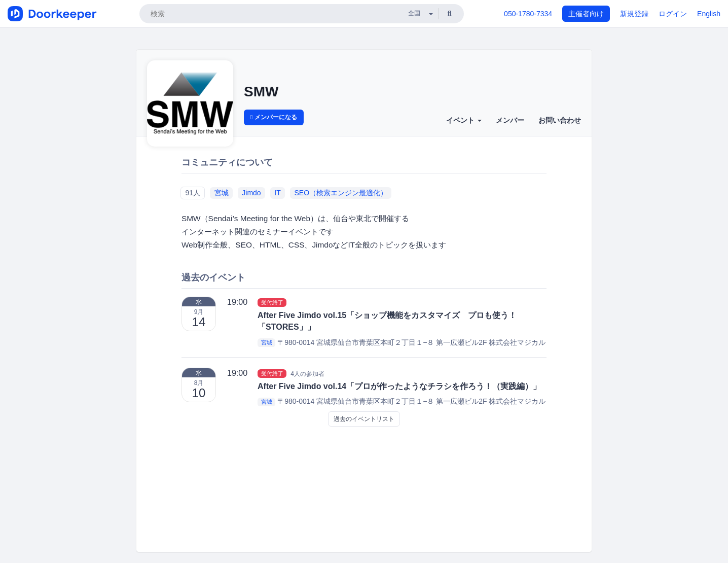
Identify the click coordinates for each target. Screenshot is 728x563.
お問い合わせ (560, 120)
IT (277, 193)
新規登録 (634, 14)
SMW (261, 92)
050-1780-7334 (528, 14)
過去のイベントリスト (364, 419)
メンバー (510, 120)
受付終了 (272, 302)
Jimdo (251, 193)
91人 (193, 193)
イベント (464, 120)
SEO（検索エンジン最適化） (341, 193)
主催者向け (586, 14)
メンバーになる (274, 117)
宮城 (222, 193)
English (709, 14)
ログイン (673, 14)
